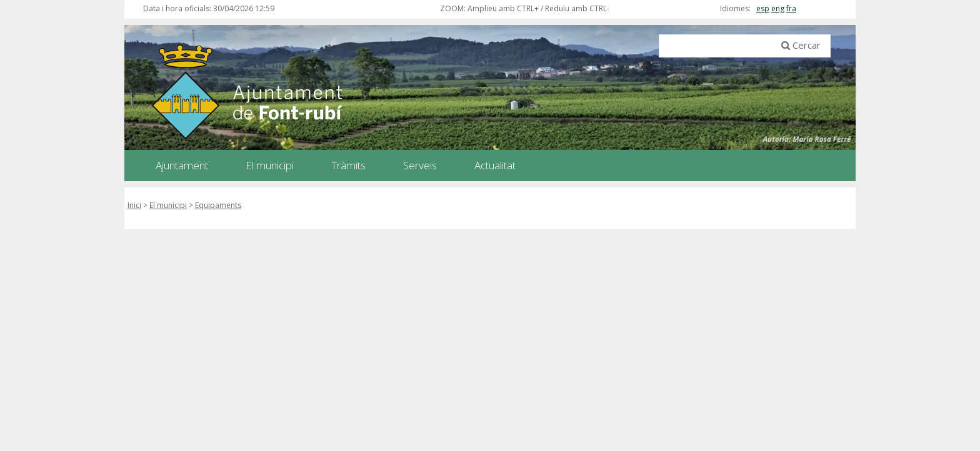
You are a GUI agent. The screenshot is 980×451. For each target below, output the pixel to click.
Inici (134, 205)
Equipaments (218, 205)
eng (778, 8)
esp (763, 8)
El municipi (168, 205)
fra (791, 8)
